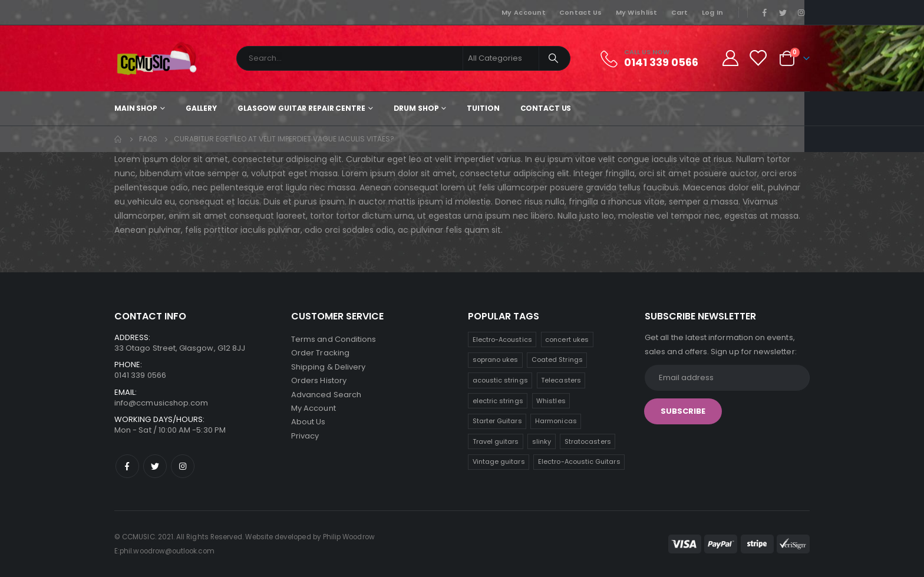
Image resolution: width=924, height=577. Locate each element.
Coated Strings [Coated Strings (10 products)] (557, 360)
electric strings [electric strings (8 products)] (498, 401)
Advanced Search (326, 396)
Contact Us (581, 12)
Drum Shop (416, 108)
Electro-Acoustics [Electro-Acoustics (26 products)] (502, 339)
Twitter (155, 466)
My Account (524, 12)
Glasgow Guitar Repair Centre (301, 108)
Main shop (136, 108)
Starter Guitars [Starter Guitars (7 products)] (497, 421)
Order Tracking (320, 353)
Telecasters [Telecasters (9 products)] (561, 380)
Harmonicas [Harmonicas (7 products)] (556, 421)
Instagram (183, 466)
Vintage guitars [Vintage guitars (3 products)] (499, 461)
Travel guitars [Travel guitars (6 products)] (496, 441)
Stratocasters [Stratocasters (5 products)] (588, 441)
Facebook (127, 466)
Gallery (201, 108)
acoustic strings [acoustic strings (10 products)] (500, 380)
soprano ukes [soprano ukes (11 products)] (496, 360)
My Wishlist (637, 12)
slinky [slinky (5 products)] (542, 441)
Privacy (305, 438)
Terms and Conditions (334, 339)
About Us (308, 424)
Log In (713, 12)
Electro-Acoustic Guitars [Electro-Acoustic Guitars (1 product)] (579, 461)
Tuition (483, 108)
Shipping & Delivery (328, 367)
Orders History (319, 382)
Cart (680, 12)
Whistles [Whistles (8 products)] (551, 401)
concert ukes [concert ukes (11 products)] (567, 339)
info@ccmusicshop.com (161, 403)
